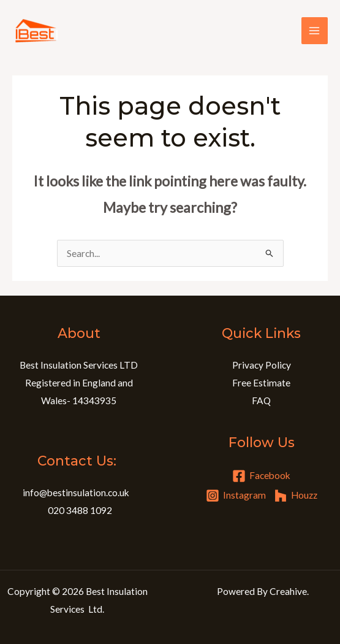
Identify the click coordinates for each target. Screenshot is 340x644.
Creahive (288, 591)
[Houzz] (296, 496)
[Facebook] (261, 476)
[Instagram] (236, 496)
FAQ (261, 401)
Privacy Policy (262, 365)
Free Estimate (261, 383)
